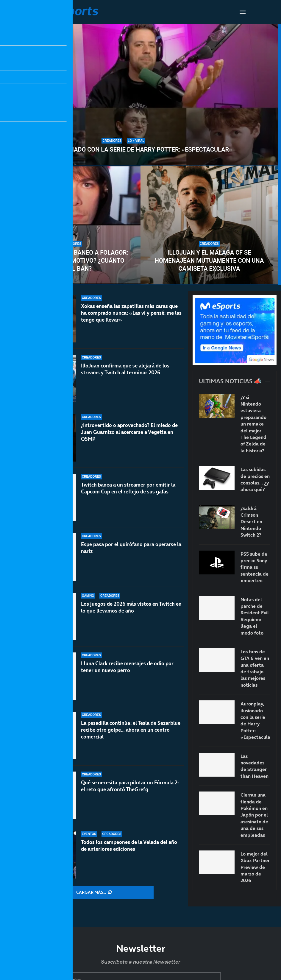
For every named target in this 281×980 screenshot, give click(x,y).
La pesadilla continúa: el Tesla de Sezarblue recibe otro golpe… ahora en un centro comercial (131, 735)
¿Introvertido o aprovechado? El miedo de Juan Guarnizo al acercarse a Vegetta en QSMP (129, 439)
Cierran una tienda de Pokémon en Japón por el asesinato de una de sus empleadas (254, 815)
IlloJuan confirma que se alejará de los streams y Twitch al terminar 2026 (125, 370)
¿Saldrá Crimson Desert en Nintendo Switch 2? (251, 522)
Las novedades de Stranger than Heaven (255, 766)
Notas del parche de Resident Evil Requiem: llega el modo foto (255, 616)
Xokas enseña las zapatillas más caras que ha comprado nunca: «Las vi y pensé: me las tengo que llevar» (131, 313)
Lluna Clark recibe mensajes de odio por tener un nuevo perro (127, 677)
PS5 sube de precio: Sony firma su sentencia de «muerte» (255, 567)
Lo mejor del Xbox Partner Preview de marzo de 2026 (255, 867)
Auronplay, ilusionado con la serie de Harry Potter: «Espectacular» (123, 149)
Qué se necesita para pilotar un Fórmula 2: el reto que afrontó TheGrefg (130, 786)
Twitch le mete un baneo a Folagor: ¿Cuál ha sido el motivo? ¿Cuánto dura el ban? (72, 261)
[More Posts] (94, 892)
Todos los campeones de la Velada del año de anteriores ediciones (129, 846)
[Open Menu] (243, 12)
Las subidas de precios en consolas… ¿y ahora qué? (255, 479)
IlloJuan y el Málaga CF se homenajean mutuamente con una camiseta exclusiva (209, 261)
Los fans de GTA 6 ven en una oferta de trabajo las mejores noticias (255, 668)
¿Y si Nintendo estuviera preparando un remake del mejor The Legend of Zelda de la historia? (253, 424)
